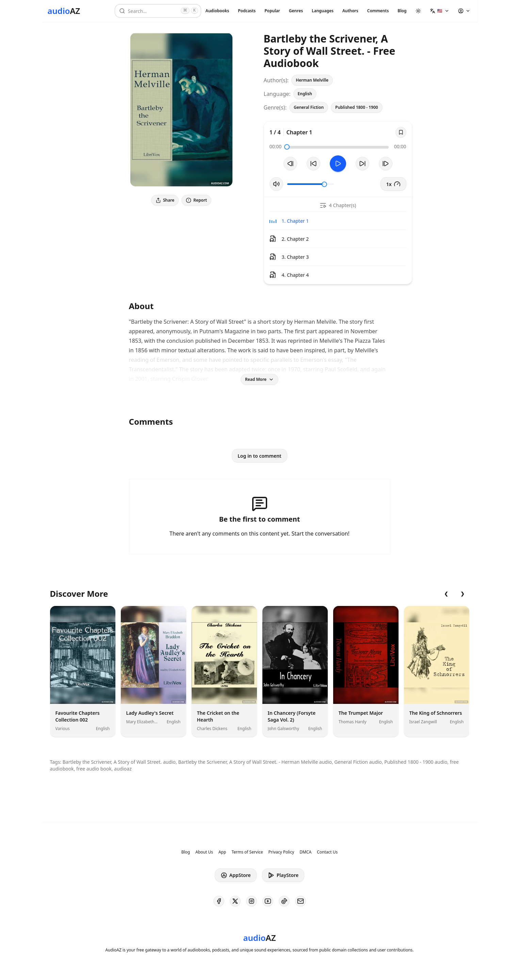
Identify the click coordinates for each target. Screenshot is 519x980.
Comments (378, 11)
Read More (259, 379)
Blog (402, 11)
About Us (204, 852)
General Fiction (309, 107)
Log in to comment (259, 456)
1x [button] (393, 184)
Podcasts (247, 11)
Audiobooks (217, 11)
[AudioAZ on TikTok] (284, 901)
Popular (272, 11)
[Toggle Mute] (276, 184)
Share (165, 200)
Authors (350, 11)
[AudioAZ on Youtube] (268, 901)
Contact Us (327, 852)
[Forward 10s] (362, 164)
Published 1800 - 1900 (357, 107)
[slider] (287, 147)
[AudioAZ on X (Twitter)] (235, 901)
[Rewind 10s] (313, 164)
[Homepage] (64, 11)
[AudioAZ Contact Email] (301, 901)
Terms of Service (247, 852)
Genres (296, 11)
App (222, 852)
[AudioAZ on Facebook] (219, 901)
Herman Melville (312, 80)
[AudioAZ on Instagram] (252, 901)
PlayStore (283, 875)
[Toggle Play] (338, 164)
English (305, 94)
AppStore (236, 875)
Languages (323, 11)
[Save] (401, 132)
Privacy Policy (281, 852)
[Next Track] (386, 164)
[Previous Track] (290, 164)
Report (196, 200)
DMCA (305, 852)
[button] (440, 11)
